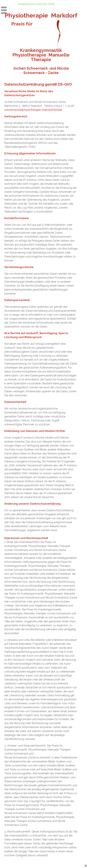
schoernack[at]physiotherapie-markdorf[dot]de (33, 110)
